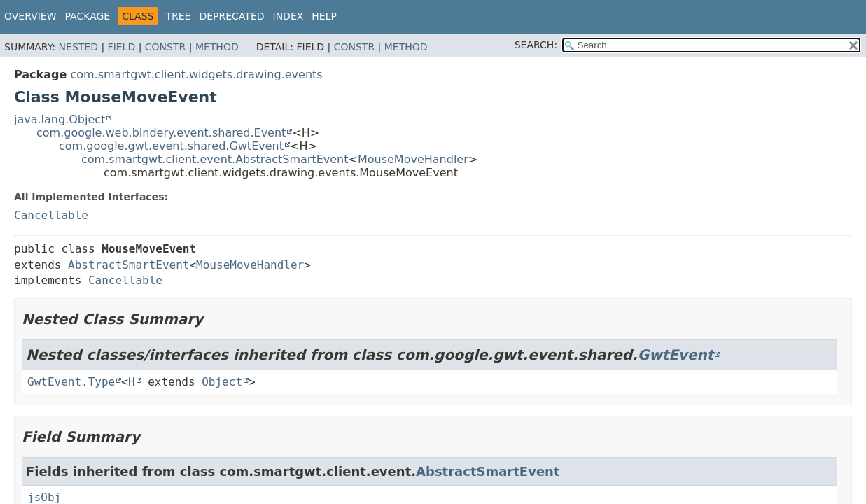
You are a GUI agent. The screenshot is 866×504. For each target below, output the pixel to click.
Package (88, 16)
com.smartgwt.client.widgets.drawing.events (196, 75)
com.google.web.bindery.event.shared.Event (161, 133)
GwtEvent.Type (71, 382)
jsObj (44, 497)
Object (222, 382)
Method (217, 47)
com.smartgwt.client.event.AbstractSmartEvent (215, 159)
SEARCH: (536, 45)
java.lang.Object (60, 119)
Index (288, 16)
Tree (178, 16)
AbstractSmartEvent (128, 265)
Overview (30, 16)
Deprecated (231, 16)
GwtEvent (676, 355)
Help (324, 16)
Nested (78, 47)
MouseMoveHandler (413, 159)
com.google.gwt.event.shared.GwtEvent (171, 146)
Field (122, 47)
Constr (165, 47)
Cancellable (51, 215)
